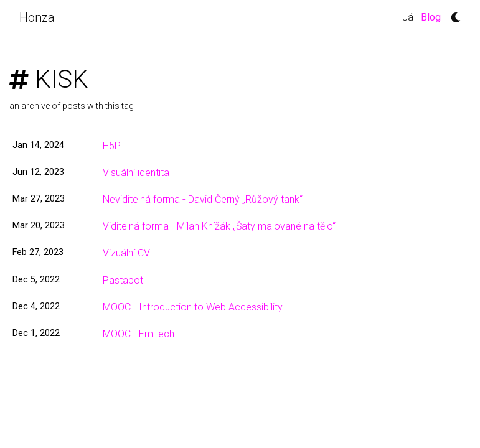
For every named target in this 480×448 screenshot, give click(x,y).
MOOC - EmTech (139, 334)
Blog (433, 16)
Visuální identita (136, 173)
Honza (37, 17)
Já (408, 17)
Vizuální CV (126, 253)
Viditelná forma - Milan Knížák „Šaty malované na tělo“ (219, 226)
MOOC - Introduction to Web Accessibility (193, 307)
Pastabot (123, 280)
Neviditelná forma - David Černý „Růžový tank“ (203, 199)
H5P (112, 146)
